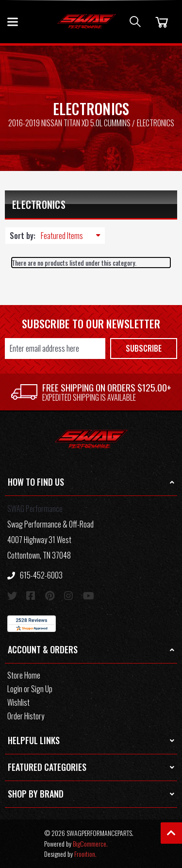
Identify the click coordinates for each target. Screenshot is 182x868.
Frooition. (85, 854)
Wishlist (18, 702)
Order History (26, 716)
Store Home (24, 675)
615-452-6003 (35, 575)
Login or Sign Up (30, 689)
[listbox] (73, 236)
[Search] (135, 22)
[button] (91, 483)
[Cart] (160, 22)
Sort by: (23, 236)
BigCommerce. (90, 843)
